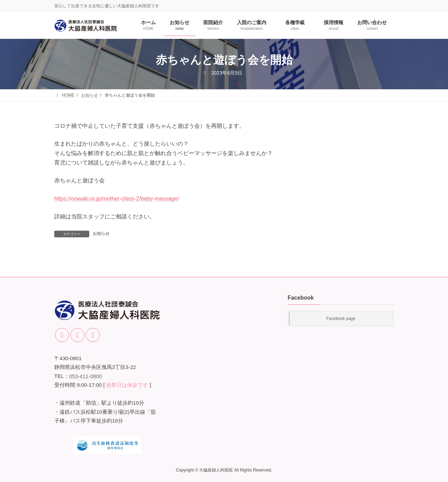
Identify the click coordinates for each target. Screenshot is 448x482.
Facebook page (341, 319)
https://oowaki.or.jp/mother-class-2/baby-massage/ (117, 199)
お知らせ (101, 233)
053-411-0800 (86, 376)
